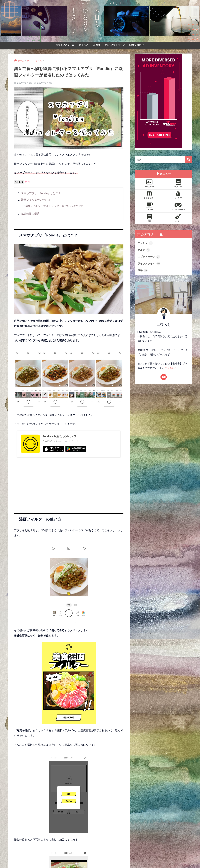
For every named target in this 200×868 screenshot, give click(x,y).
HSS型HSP (149, 183)
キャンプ (178, 195)
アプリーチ (74, 441)
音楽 (97, 45)
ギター (178, 218)
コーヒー (149, 207)
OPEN (19, 182)
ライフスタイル (65, 45)
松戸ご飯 (178, 183)
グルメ (84, 45)
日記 (149, 218)
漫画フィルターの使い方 (36, 200)
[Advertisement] (69, 482)
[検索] (189, 160)
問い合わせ (137, 45)
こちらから (171, 369)
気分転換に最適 (30, 214)
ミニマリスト (149, 195)
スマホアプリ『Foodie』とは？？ (41, 193)
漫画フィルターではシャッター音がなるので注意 (54, 206)
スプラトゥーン (115, 45)
